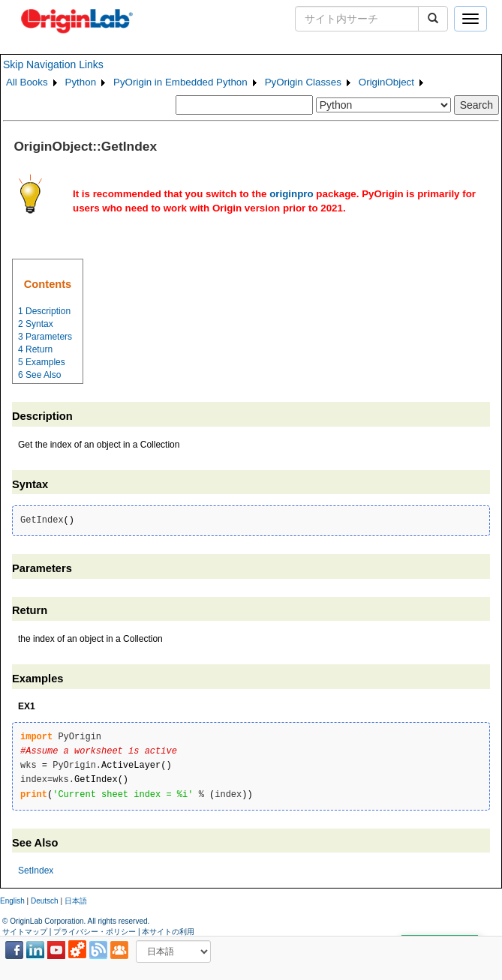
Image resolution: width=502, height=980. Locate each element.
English (12, 901)
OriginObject (386, 82)
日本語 (76, 901)
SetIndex (36, 871)
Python (81, 82)
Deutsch (45, 901)
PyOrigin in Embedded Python (180, 82)
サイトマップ (25, 932)
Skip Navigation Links (53, 64)
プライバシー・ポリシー (95, 932)
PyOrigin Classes (303, 82)
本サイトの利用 (168, 932)
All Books (27, 82)
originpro (292, 194)
